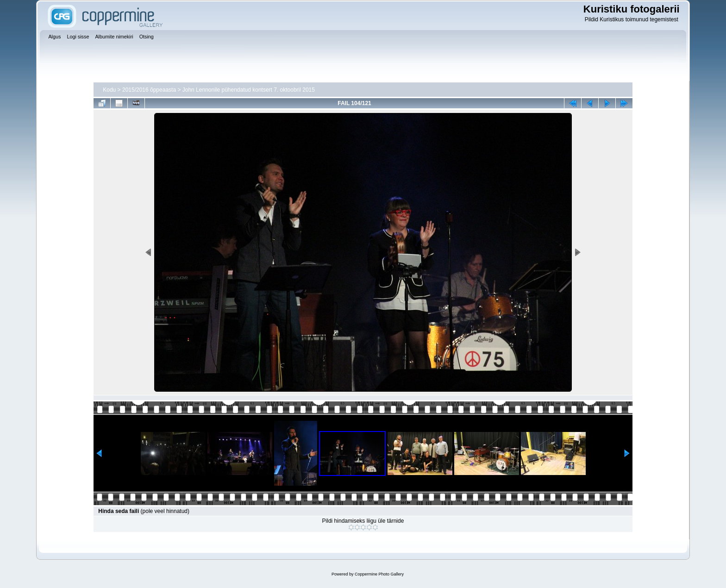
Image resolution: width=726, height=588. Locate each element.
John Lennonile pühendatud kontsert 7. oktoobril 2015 (249, 90)
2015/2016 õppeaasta (149, 90)
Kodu (109, 90)
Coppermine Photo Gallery (379, 574)
